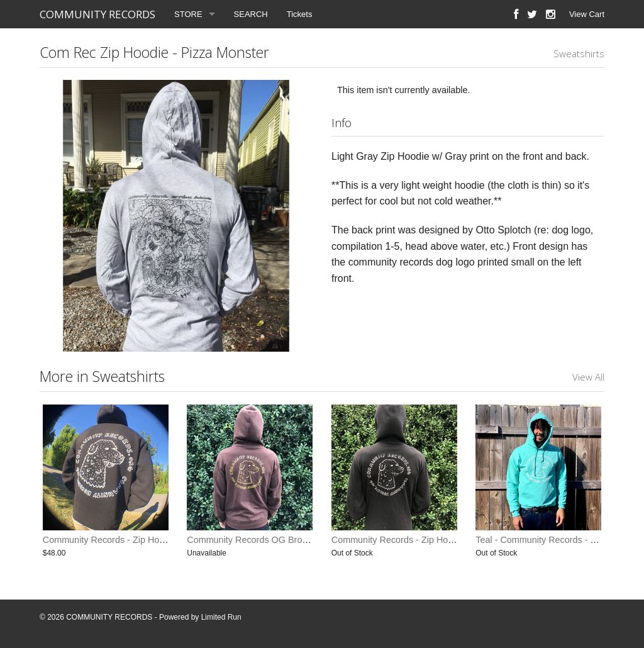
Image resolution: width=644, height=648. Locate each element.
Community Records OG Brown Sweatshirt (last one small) (304, 540)
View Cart (587, 14)
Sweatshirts (579, 53)
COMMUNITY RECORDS (97, 14)
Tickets (300, 14)
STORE (188, 14)
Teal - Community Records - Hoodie (547, 540)
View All (588, 377)
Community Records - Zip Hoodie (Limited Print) (139, 540)
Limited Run (221, 617)
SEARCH (251, 14)
